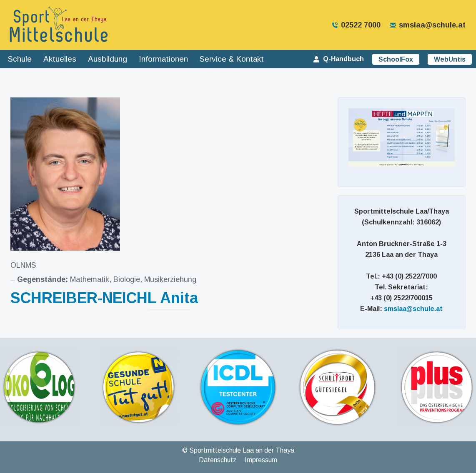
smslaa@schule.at (427, 25)
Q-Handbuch (338, 59)
